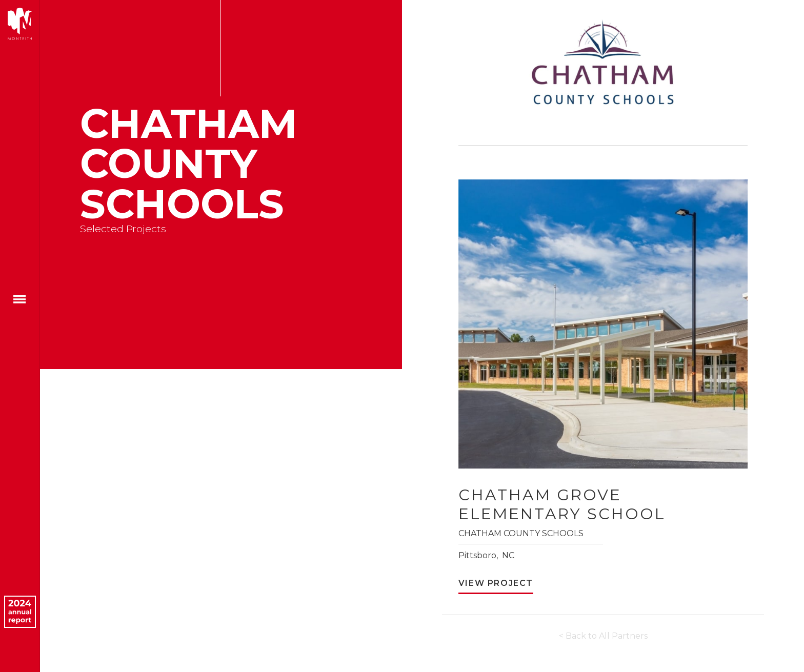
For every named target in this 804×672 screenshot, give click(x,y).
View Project (496, 583)
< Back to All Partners (603, 636)
